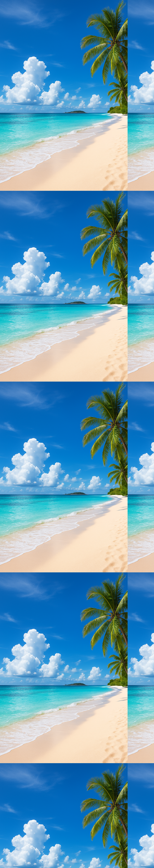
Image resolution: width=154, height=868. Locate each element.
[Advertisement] (75, 17)
